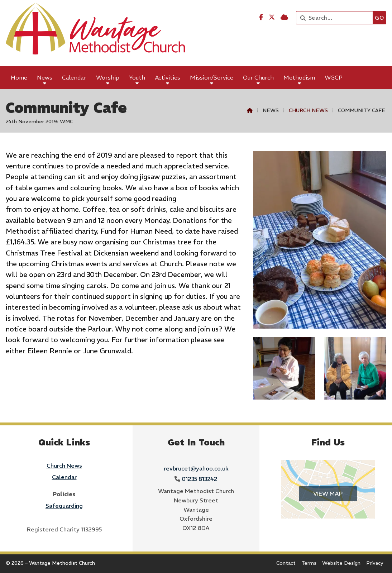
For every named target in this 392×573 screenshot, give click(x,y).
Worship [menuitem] (108, 77)
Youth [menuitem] (137, 77)
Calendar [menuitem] (74, 77)
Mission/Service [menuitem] (212, 77)
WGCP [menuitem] (334, 77)
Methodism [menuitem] (299, 77)
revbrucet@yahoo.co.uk (196, 468)
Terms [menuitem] (309, 563)
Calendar (64, 477)
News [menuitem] (45, 77)
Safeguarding (64, 506)
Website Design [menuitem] (341, 563)
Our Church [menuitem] (258, 77)
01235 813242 (200, 479)
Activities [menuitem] (168, 77)
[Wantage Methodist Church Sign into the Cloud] (284, 17)
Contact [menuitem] (286, 563)
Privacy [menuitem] (375, 563)
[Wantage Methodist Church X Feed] (272, 17)
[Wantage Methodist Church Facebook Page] (261, 17)
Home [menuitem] (19, 77)
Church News (308, 110)
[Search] (336, 18)
